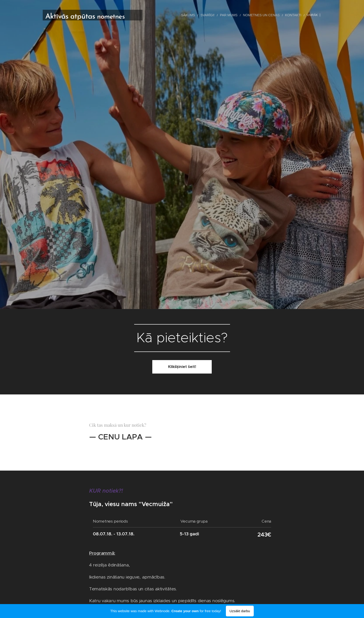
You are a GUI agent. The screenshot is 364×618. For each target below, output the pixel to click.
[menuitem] (195, 15)
